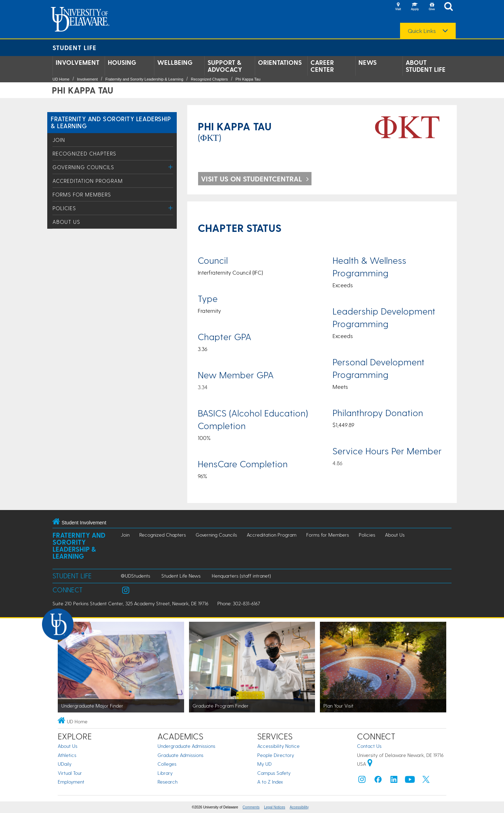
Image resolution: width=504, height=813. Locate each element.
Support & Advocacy (225, 66)
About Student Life (426, 66)
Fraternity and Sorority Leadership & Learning (144, 79)
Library (165, 773)
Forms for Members (82, 194)
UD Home (61, 79)
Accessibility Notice (278, 746)
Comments (251, 807)
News (367, 62)
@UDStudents (135, 576)
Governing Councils (83, 167)
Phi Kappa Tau (248, 79)
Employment (71, 782)
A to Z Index (270, 782)
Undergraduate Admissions (186, 746)
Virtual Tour (70, 773)
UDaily (65, 764)
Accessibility (299, 807)
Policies (64, 208)
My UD (264, 764)
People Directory (276, 755)
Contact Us (369, 746)
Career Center (322, 66)
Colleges (167, 764)
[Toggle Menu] (171, 167)
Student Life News (181, 576)
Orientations (280, 62)
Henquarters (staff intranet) (241, 576)
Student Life (75, 47)
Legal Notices (275, 807)
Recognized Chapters (209, 79)
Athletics (67, 755)
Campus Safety (274, 773)
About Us (66, 222)
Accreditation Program (88, 181)
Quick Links (422, 31)
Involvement (78, 62)
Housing (122, 62)
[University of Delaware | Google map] (370, 764)
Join (59, 140)
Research (167, 782)
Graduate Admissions (180, 755)
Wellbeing (175, 62)
